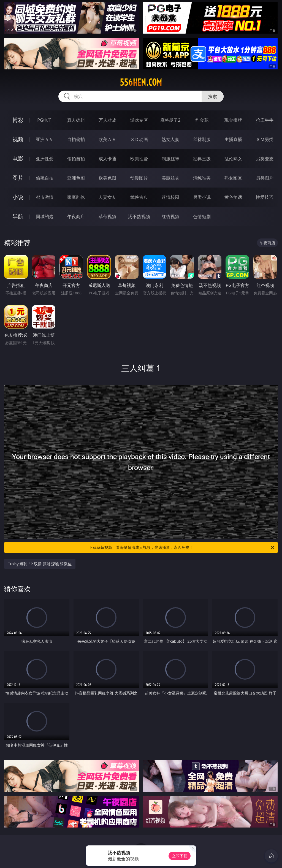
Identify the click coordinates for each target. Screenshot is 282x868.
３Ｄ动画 (139, 139)
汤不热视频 (139, 216)
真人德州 (76, 120)
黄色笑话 (233, 197)
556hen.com (141, 82)
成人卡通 (107, 159)
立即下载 (180, 856)
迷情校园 (170, 197)
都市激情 (45, 197)
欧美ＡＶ (107, 139)
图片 (18, 178)
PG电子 (44, 120)
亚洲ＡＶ (45, 139)
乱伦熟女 (233, 159)
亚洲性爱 (45, 159)
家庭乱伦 (76, 197)
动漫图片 (139, 178)
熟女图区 (233, 178)
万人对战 (107, 120)
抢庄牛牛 (265, 120)
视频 (18, 139)
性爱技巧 (265, 197)
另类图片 (265, 178)
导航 (18, 216)
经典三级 (202, 159)
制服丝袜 (170, 159)
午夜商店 (76, 216)
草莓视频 (107, 216)
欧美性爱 (139, 159)
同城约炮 (45, 216)
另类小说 (202, 197)
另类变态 (265, 159)
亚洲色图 (76, 178)
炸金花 (202, 120)
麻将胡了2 (170, 120)
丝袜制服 (202, 139)
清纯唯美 (202, 178)
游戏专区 (139, 120)
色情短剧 (202, 216)
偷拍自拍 (76, 159)
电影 (18, 158)
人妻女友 (107, 197)
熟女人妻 (170, 139)
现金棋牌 (233, 120)
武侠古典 (139, 197)
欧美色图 (107, 178)
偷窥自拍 (45, 178)
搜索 (213, 96)
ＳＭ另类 (265, 139)
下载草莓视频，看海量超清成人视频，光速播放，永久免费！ (182, 547)
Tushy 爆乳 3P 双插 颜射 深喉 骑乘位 (40, 564)
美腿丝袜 (170, 178)
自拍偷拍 (76, 139)
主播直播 (233, 139)
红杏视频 (170, 216)
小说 (18, 197)
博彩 (18, 120)
